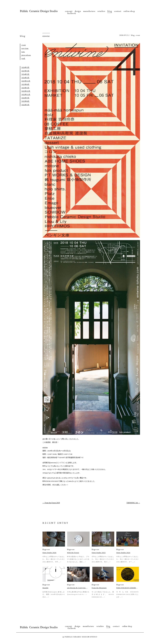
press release (26, 55)
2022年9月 (25, 98)
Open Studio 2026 (49, 553)
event (138, 35)
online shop (129, 11)
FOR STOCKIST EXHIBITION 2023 (127, 588)
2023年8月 (25, 84)
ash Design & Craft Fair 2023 (78, 588)
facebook (71, 13)
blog (110, 11)
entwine (46, 36)
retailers (101, 11)
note (23, 52)
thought (45, 588)
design (78, 11)
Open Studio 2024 (123, 553)
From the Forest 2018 (51, 503)
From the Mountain (99, 588)
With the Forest (73, 553)
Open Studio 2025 (99, 553)
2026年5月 (25, 67)
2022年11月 (26, 95)
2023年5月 (25, 88)
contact (118, 11)
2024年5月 (25, 74)
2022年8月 (25, 101)
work (23, 58)
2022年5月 (25, 105)
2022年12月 (26, 91)
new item (25, 48)
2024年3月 (25, 78)
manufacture (89, 11)
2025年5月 (25, 71)
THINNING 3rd (133, 503)
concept (69, 11)
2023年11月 (26, 81)
